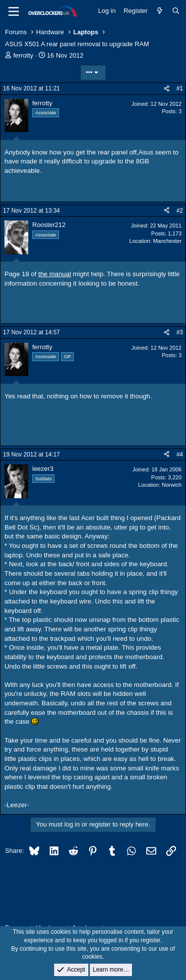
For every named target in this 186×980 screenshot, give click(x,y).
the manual (55, 274)
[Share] (167, 89)
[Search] (176, 11)
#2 (180, 211)
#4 (180, 454)
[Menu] (14, 11)
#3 (180, 332)
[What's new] (160, 11)
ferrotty (23, 55)
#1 (180, 88)
